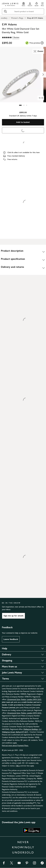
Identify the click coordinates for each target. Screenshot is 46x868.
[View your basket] (37, 4)
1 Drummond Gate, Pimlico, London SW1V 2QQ (24, 699)
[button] (42, 4)
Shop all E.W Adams (35, 18)
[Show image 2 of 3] (43, 75)
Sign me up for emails (13, 616)
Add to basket (23, 122)
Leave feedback (11, 639)
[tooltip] (42, 43)
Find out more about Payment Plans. (15, 746)
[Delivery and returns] (23, 268)
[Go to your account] (30, 4)
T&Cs (18, 766)
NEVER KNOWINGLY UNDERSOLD (23, 847)
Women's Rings (17, 18)
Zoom (38, 51)
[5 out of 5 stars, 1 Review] (11, 37)
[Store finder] (23, 4)
